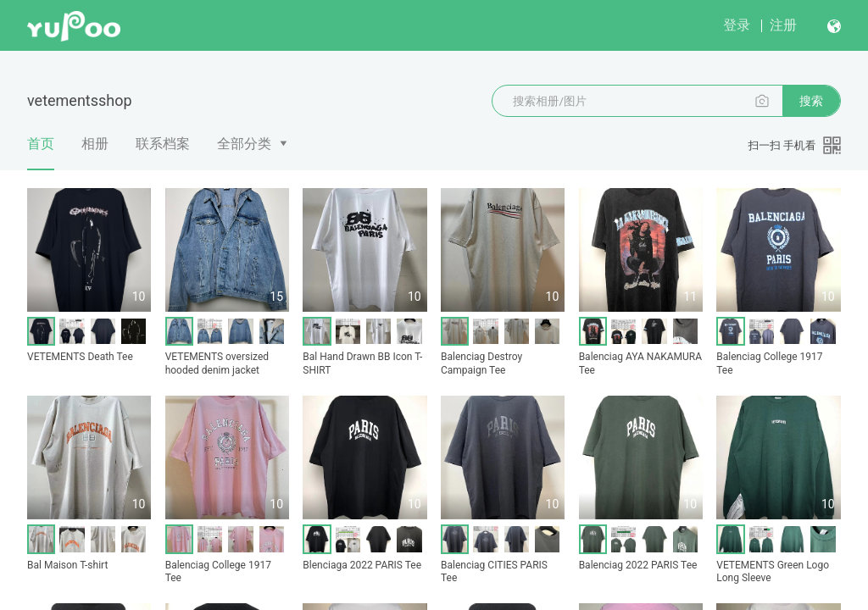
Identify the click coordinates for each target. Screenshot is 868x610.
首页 (41, 152)
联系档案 (163, 144)
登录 (737, 25)
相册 (95, 144)
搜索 (811, 101)
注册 (783, 25)
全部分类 (244, 144)
